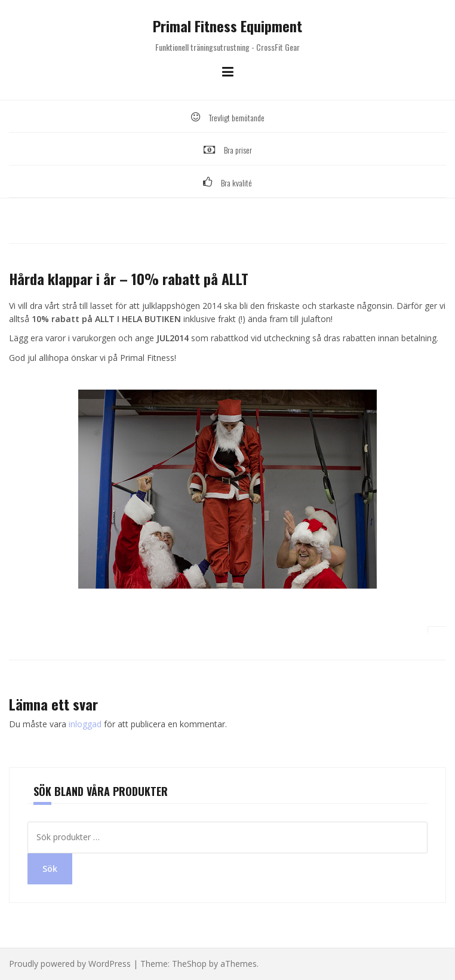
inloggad (85, 724)
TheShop (189, 964)
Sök (50, 869)
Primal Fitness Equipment (227, 26)
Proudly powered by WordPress (70, 964)
